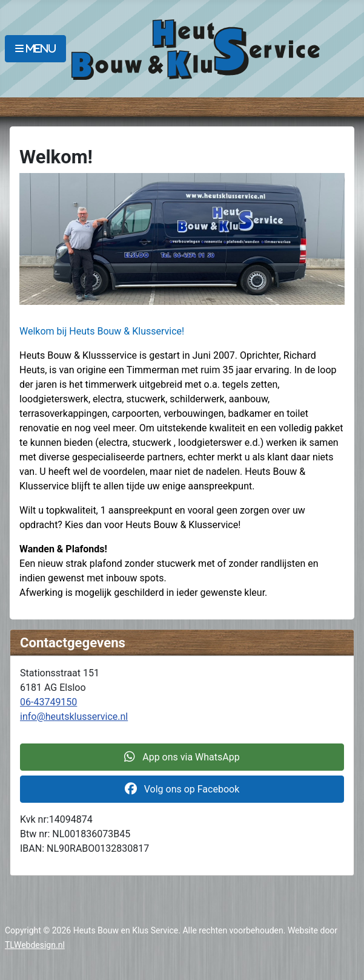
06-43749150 (48, 702)
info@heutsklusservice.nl (74, 717)
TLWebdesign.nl (35, 945)
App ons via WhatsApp (182, 757)
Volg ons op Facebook (182, 789)
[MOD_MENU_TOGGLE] (35, 49)
